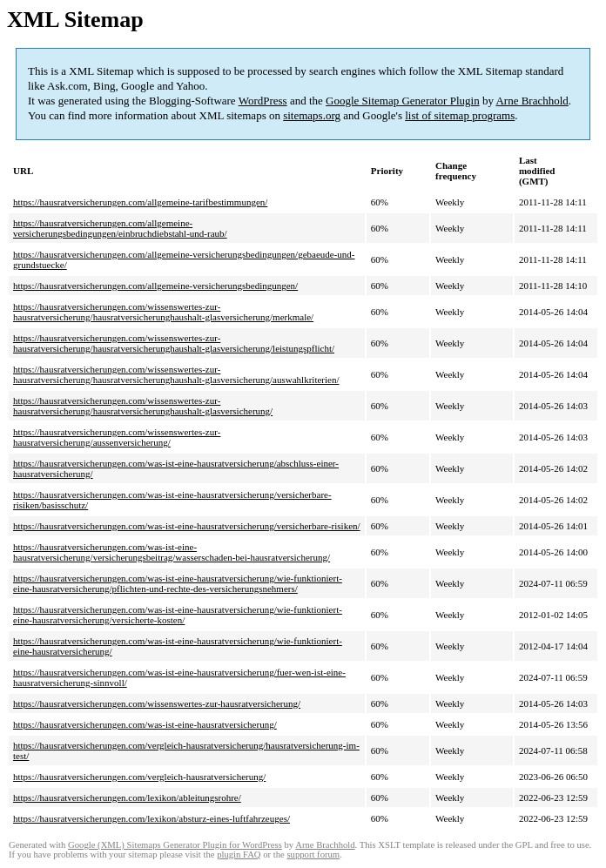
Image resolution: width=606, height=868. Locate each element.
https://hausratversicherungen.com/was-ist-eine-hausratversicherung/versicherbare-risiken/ (187, 526)
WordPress (263, 101)
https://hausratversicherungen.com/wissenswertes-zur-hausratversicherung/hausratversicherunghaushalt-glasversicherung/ (143, 406)
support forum (313, 855)
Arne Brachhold (532, 101)
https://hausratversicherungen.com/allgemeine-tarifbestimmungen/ (140, 202)
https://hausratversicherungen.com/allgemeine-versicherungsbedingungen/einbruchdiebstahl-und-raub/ (120, 228)
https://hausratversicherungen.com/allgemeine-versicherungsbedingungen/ (155, 286)
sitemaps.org (312, 115)
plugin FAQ (239, 855)
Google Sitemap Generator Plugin (403, 101)
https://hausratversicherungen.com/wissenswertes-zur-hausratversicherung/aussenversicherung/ (117, 437)
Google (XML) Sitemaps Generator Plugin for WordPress (175, 845)
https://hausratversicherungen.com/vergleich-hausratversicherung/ (139, 777)
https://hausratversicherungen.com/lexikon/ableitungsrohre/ (127, 797)
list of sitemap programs (460, 115)
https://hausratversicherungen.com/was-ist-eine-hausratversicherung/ (145, 724)
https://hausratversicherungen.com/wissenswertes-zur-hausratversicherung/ (157, 703)
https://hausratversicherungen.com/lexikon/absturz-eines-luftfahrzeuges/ (151, 818)
